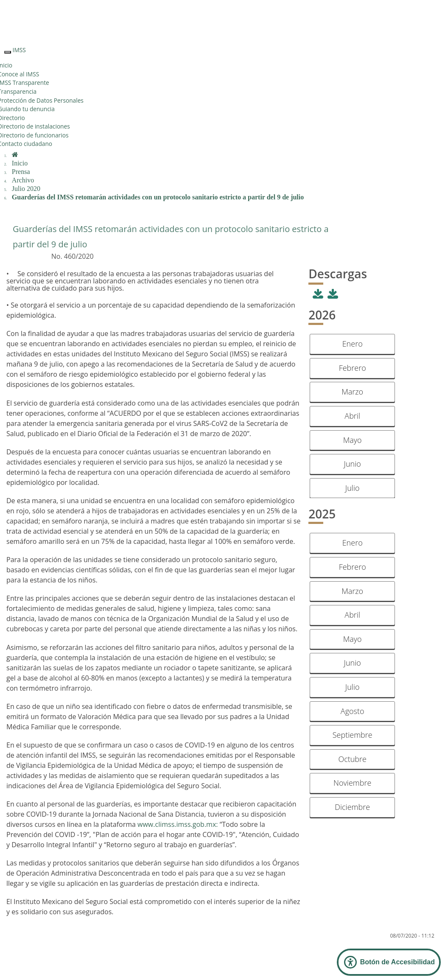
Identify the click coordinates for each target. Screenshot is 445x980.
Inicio (20, 163)
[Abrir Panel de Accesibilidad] (389, 962)
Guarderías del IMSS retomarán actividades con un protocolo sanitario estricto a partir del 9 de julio (158, 197)
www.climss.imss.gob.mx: (178, 824)
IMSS (19, 50)
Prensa (21, 172)
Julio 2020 (26, 189)
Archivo (23, 180)
